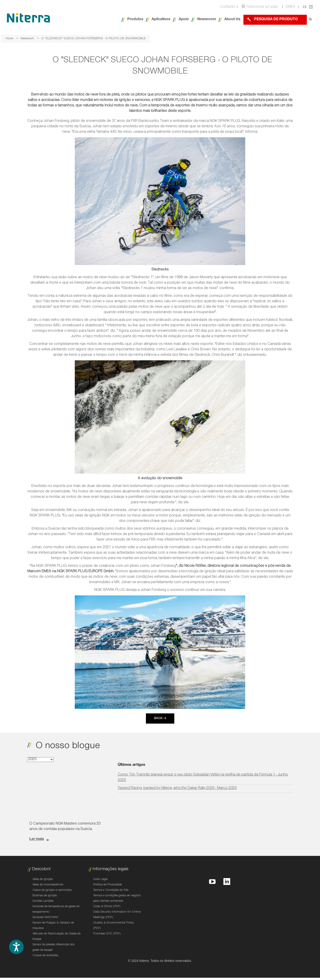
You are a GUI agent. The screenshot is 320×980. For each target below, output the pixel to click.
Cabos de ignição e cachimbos (52, 890)
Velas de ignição (43, 879)
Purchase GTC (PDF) (107, 934)
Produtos (135, 20)
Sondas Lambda (43, 901)
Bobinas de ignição (45, 896)
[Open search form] (310, 20)
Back (158, 719)
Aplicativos (161, 20)
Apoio (184, 20)
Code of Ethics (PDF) (107, 907)
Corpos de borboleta (45, 956)
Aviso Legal (100, 879)
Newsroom (207, 20)
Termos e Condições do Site (111, 890)
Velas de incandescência (48, 885)
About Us (232, 20)
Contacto (227, 7)
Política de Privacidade (107, 885)
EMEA (290, 7)
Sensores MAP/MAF (45, 918)
